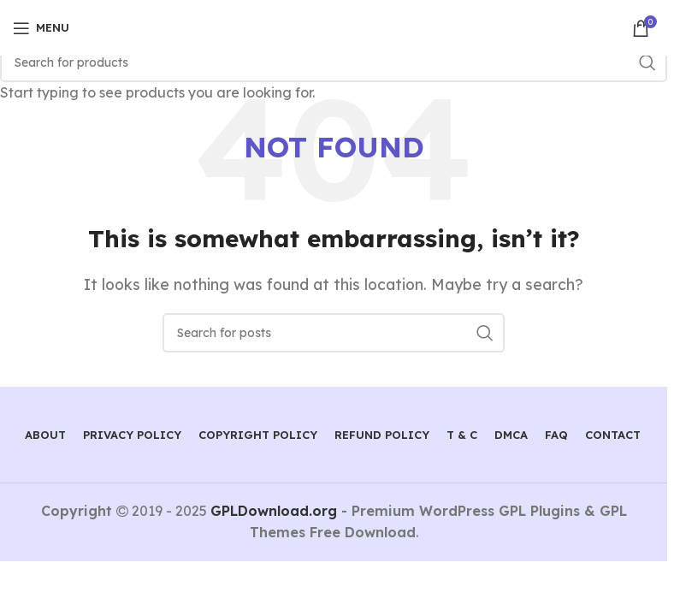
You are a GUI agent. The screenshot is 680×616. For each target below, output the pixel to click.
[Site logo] (334, 27)
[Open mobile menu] (41, 28)
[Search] (334, 62)
